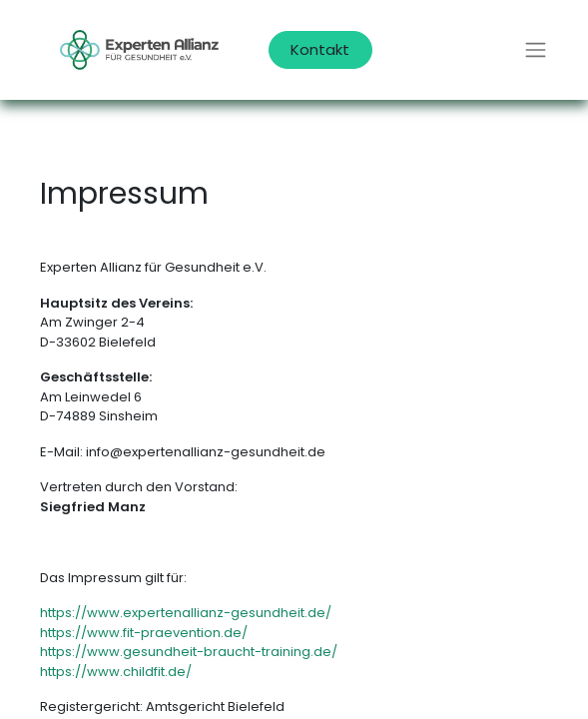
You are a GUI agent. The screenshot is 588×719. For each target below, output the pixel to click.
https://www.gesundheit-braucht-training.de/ (189, 652)
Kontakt (320, 49)
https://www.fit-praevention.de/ (144, 633)
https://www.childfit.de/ (116, 672)
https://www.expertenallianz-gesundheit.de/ (186, 613)
